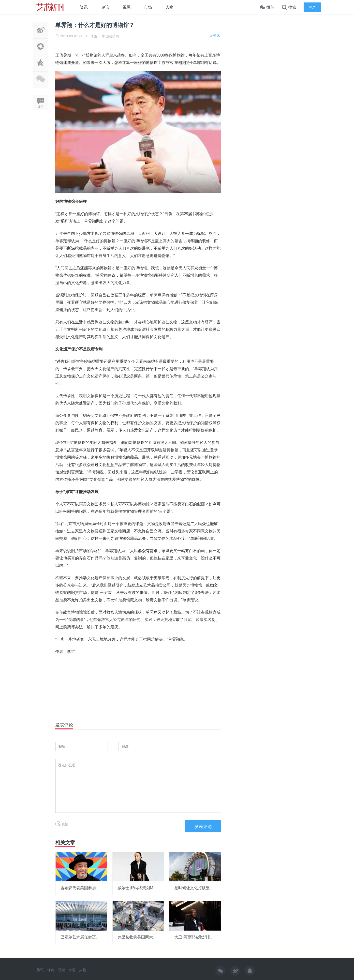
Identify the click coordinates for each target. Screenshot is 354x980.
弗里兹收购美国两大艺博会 (141, 937)
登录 (312, 7)
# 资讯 (215, 36)
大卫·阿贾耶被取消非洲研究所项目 (204, 937)
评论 (105, 7)
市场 (148, 7)
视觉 (127, 7)
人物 (169, 7)
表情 (62, 824)
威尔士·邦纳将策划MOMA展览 (144, 888)
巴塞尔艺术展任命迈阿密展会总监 (90, 937)
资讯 (84, 7)
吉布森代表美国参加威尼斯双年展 (90, 888)
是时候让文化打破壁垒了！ (198, 888)
